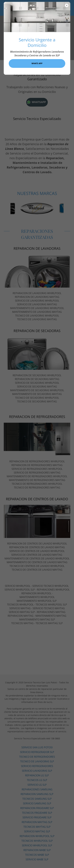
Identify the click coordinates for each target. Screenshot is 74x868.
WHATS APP (37, 63)
